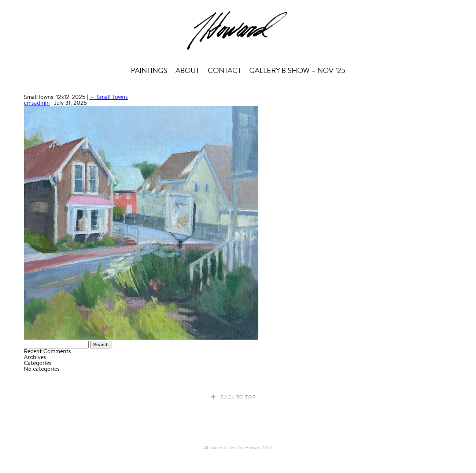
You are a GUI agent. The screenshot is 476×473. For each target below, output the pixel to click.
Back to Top (238, 397)
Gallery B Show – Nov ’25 (297, 70)
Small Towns (109, 97)
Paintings (149, 70)
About (187, 70)
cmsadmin (37, 103)
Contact (224, 70)
